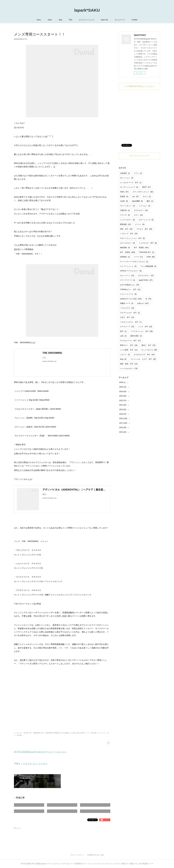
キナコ (147, 197)
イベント (140, 224)
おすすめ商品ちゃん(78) (68, 733)
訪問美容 (125, 257)
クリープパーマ (127, 280)
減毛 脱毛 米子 (129, 364)
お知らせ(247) (80, 733)
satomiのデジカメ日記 (131, 299)
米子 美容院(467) (35, 733)
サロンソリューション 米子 (132, 238)
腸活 (150, 201)
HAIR (151, 257)
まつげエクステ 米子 (144, 355)
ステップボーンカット (143, 192)
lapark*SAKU (87, 10)
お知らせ (143, 303)
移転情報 (125, 248)
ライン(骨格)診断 (148, 266)
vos (135, 197)
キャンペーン (127, 276)
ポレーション (127, 178)
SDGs (124, 192)
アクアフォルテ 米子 (130, 313)
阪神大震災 (136, 336)
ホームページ (120, 20)
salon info (104, 20)
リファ (138, 173)
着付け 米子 (148, 345)
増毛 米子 (126, 229)
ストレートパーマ (128, 294)
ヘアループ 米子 (129, 234)
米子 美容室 (128, 252)
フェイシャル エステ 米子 (143, 359)
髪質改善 (125, 224)
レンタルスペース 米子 (131, 183)
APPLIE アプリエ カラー (131, 271)
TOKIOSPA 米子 (146, 252)
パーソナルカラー (129, 369)
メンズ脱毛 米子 (129, 350)
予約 (70, 20)
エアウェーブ (127, 327)
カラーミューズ (146, 220)
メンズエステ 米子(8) (21, 733)
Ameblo (135, 20)
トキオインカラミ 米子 (131, 322)
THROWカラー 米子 (130, 290)
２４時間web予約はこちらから (139, 86)
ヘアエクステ (127, 308)
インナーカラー (127, 220)
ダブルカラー (141, 210)
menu (50, 20)
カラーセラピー (127, 243)
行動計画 (125, 210)
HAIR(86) (56, 733)
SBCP (146, 187)
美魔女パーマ (127, 303)
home (39, 20)
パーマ (138, 257)
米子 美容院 (141, 248)
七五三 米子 (127, 317)
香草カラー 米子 (129, 345)
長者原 (124, 197)
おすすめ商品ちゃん (130, 285)
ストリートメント (128, 266)
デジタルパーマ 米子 (130, 341)
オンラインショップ (87, 20)
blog (60, 20)
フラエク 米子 (144, 229)
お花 (123, 336)
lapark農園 (137, 201)
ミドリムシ (144, 206)
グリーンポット (127, 206)
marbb (124, 201)
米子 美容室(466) (47, 733)
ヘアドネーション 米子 (142, 331)
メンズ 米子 (145, 327)
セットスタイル (149, 350)
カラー (138, 215)
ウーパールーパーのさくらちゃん (134, 262)
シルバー (125, 355)
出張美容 (125, 173)
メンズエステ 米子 (148, 243)
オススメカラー (146, 276)
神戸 (123, 331)
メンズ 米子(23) (91, 733)
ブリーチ (125, 215)
